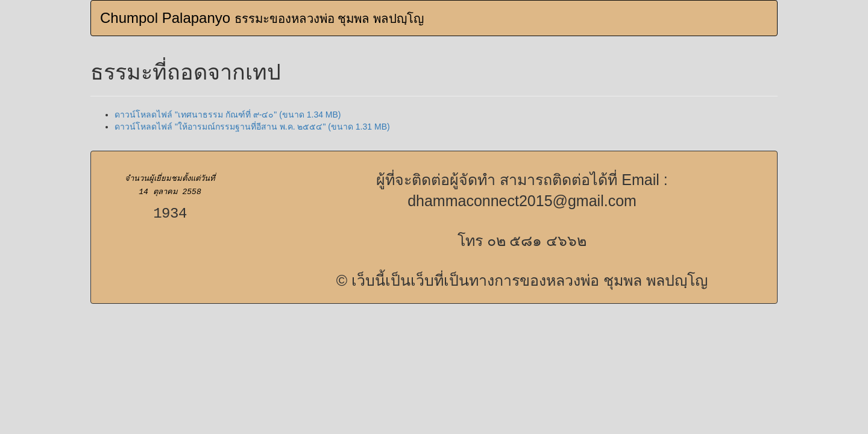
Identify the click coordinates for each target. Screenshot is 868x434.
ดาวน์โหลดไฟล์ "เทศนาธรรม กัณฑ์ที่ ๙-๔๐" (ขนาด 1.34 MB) (228, 115)
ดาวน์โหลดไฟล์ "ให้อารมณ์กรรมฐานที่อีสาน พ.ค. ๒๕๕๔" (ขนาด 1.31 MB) (252, 127)
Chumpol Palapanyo (262, 18)
